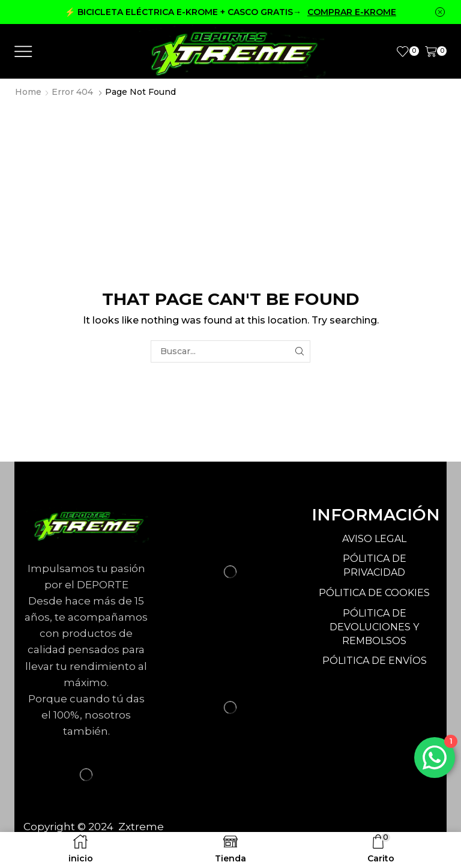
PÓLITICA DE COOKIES (374, 593)
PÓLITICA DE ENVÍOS (375, 661)
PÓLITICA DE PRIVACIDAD (375, 565)
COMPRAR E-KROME (352, 12)
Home (28, 92)
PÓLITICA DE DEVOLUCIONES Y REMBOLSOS (374, 627)
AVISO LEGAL (374, 539)
